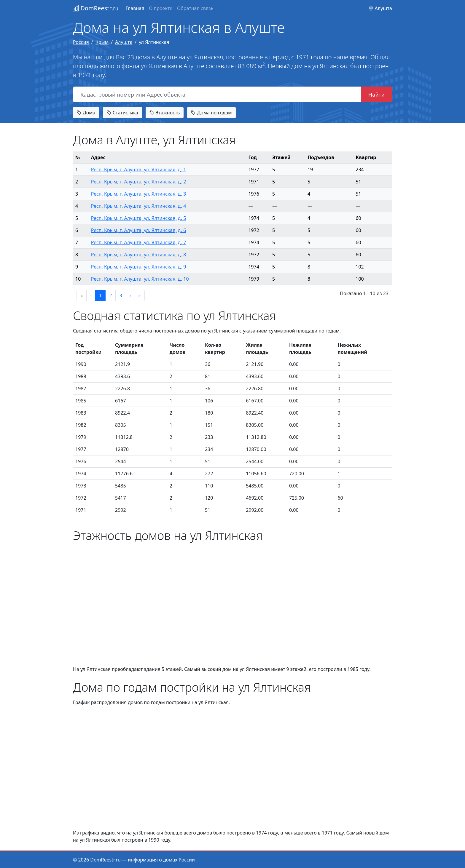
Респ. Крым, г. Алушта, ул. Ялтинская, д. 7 (139, 242)
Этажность (165, 113)
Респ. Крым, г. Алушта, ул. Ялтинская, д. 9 (139, 267)
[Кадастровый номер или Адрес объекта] (217, 95)
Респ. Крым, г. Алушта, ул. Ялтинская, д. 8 (139, 255)
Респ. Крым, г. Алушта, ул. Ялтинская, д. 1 (139, 170)
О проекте (161, 8)
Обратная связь (195, 8)
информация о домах (153, 860)
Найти (376, 94)
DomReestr (96, 8)
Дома (86, 113)
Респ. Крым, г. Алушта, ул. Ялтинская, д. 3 (139, 194)
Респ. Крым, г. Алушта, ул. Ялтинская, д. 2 (139, 182)
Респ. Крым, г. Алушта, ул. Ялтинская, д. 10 (140, 279)
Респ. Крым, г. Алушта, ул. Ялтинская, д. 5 (139, 218)
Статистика (122, 113)
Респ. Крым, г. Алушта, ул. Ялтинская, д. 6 (139, 230)
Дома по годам (211, 113)
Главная (135, 8)
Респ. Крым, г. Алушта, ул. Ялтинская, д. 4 (139, 206)
